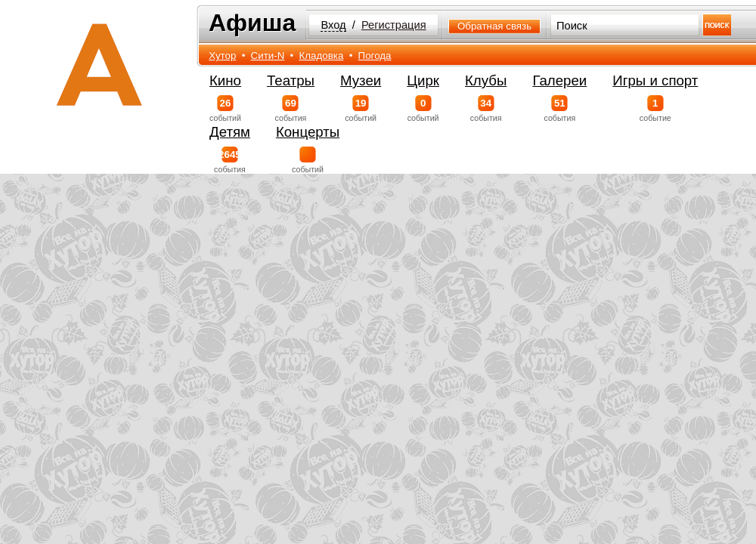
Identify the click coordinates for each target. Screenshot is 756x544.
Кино (225, 80)
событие (655, 109)
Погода (375, 56)
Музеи (361, 80)
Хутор (222, 56)
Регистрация (394, 25)
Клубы (486, 80)
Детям (230, 132)
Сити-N (268, 56)
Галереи (559, 80)
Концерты (308, 132)
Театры (291, 80)
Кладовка (322, 56)
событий (225, 109)
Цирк (423, 80)
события (291, 109)
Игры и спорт (655, 80)
